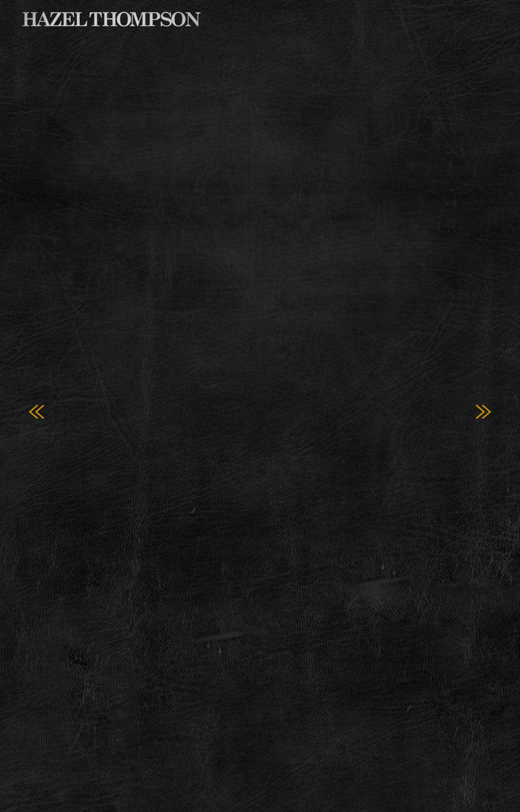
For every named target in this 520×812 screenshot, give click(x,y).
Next (483, 412)
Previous (37, 412)
